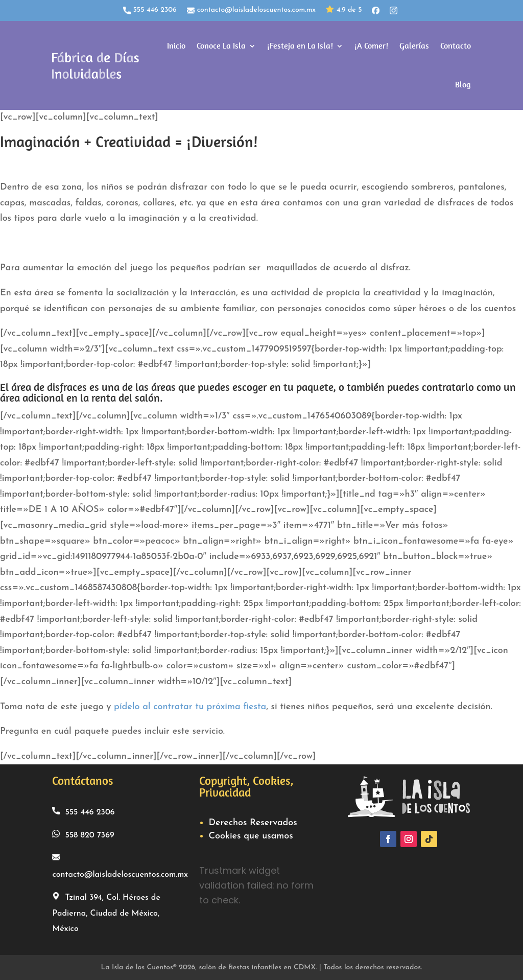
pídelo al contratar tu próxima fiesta (190, 705)
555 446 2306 (150, 10)
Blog (463, 84)
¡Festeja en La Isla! (300, 45)
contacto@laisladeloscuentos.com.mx (251, 10)
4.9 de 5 (344, 10)
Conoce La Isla (221, 45)
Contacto (456, 45)
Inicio (176, 45)
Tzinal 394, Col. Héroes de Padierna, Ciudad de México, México (106, 912)
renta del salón (126, 397)
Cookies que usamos (251, 835)
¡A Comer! (371, 45)
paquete (315, 386)
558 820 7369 (83, 834)
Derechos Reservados (253, 822)
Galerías (414, 45)
